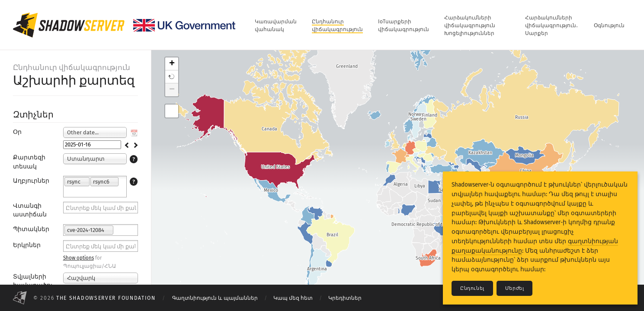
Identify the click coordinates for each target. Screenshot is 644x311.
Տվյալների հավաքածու (33, 281)
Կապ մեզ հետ (293, 298)
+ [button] (172, 64)
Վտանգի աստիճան (30, 210)
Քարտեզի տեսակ (29, 162)
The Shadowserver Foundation (106, 298)
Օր (17, 132)
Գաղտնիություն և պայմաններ (215, 298)
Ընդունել (472, 288)
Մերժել (515, 288)
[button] (172, 77)
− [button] (172, 90)
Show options (78, 258)
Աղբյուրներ (31, 181)
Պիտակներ (31, 229)
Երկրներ (27, 245)
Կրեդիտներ (345, 298)
